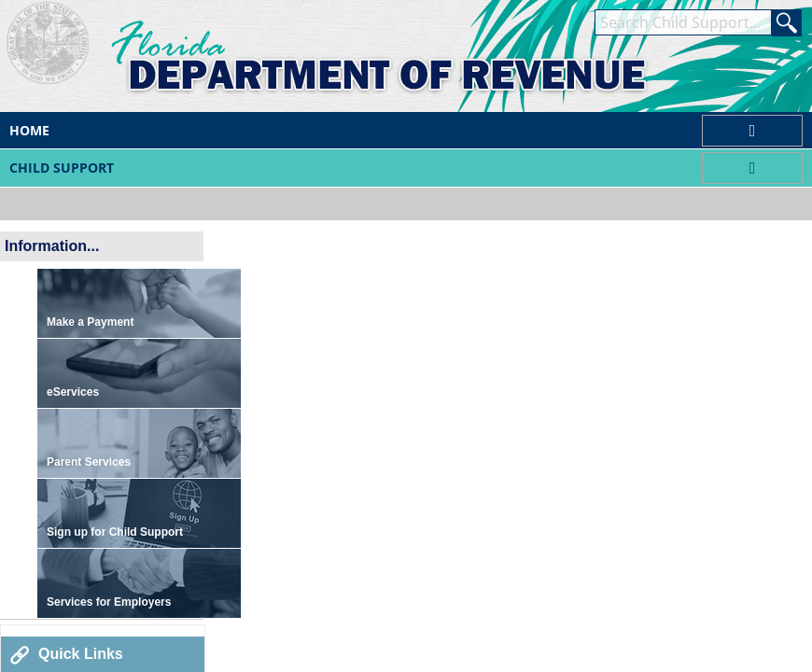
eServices (73, 392)
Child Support (62, 168)
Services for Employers (109, 602)
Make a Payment (90, 322)
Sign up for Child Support (115, 532)
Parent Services (89, 462)
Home (29, 130)
